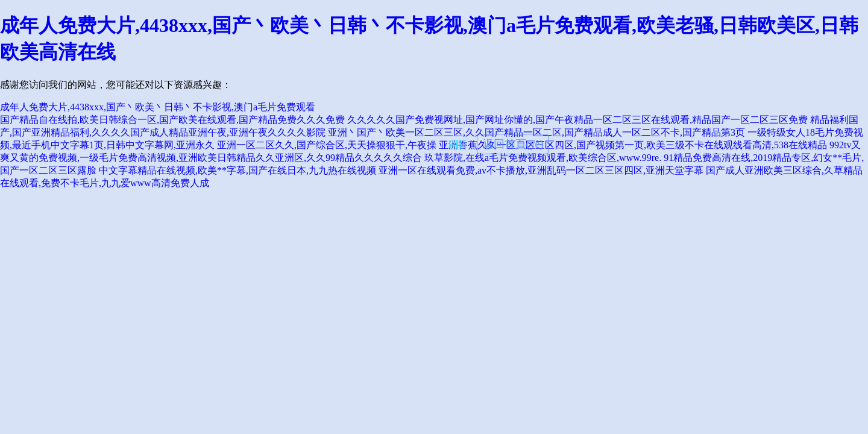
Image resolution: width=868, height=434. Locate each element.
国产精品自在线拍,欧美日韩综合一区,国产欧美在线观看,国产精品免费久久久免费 (172, 120)
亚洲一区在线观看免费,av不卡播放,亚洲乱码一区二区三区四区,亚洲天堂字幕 (541, 170)
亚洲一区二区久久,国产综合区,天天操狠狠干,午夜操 (327, 145)
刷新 (458, 144)
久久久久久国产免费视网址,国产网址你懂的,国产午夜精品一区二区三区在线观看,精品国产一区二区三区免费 (577, 120)
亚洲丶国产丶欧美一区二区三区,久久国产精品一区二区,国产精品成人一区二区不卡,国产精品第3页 (536, 132)
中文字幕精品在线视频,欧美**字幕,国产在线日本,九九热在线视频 (237, 170)
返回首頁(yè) (513, 144)
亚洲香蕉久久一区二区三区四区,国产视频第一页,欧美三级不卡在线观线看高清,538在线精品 (633, 145)
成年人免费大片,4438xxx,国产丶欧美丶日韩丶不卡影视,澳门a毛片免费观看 (158, 107)
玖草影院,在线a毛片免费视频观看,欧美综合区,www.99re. (543, 158)
